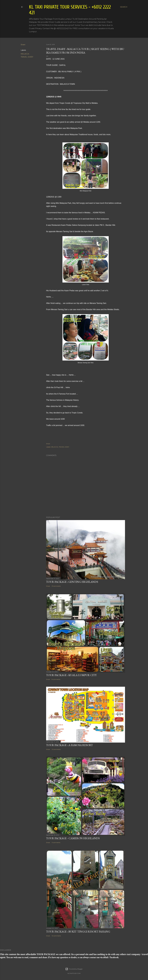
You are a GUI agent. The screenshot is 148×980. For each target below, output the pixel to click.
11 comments (56, 843)
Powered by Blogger (74, 969)
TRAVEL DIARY (27, 57)
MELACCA (25, 54)
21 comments (56, 749)
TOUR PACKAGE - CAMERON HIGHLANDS (73, 838)
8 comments (56, 679)
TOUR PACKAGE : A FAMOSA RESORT (69, 745)
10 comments (56, 936)
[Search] (124, 7)
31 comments (56, 586)
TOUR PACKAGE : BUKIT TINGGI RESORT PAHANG (78, 932)
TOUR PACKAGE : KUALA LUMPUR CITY (71, 675)
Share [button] (23, 45)
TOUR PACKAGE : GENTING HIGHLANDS (72, 582)
